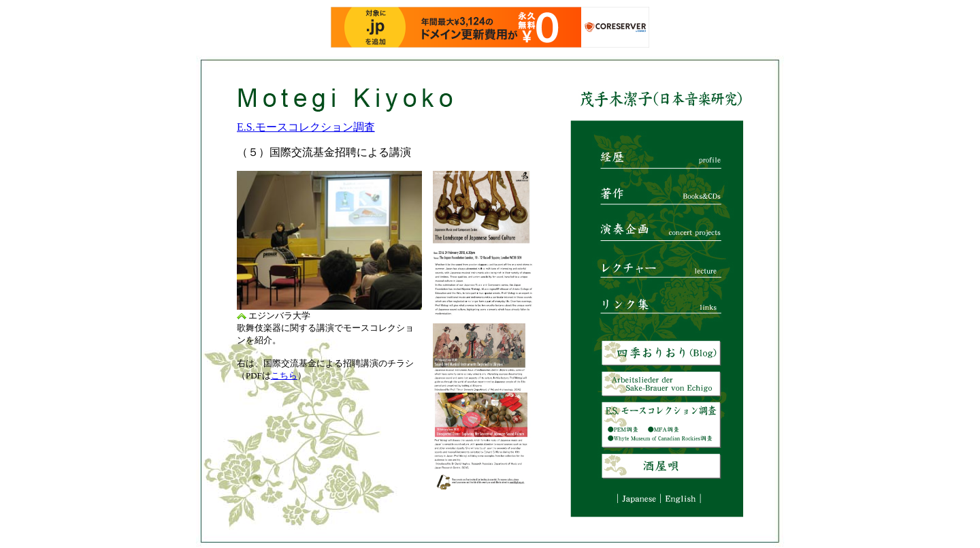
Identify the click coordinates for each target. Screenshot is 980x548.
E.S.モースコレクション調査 (306, 127)
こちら (284, 375)
